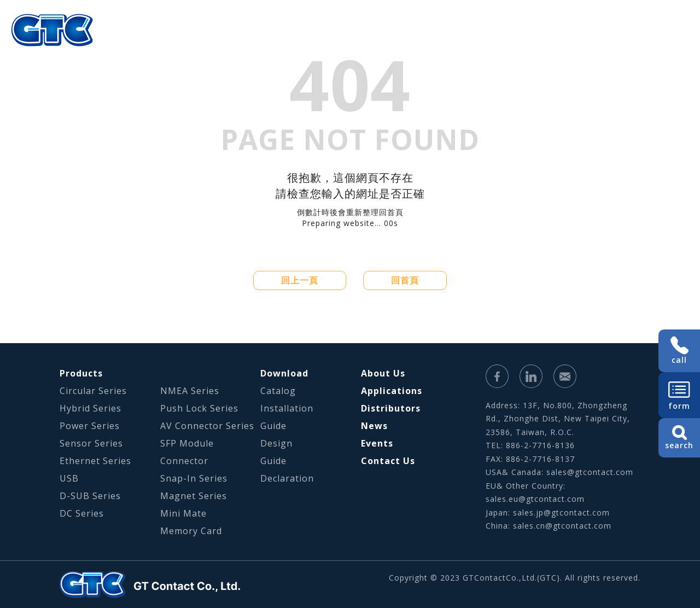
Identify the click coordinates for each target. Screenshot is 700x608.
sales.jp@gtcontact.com (561, 513)
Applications (428, 47)
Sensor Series (91, 443)
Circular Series (93, 391)
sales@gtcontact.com (590, 472)
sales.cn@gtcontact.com (562, 526)
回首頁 (405, 280)
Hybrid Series (91, 408)
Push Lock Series (199, 408)
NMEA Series (190, 391)
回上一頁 (300, 280)
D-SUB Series (90, 496)
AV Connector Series (207, 426)
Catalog (278, 391)
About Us (307, 47)
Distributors (391, 408)
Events (377, 443)
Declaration (287, 478)
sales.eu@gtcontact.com (535, 499)
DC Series (82, 513)
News (374, 426)
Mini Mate (183, 513)
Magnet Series (194, 496)
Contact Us (388, 461)
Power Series (90, 426)
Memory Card (191, 531)
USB (69, 478)
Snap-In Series (194, 478)
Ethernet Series (95, 461)
